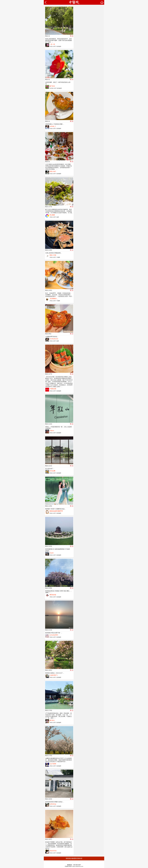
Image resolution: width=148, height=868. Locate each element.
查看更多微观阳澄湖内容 (74, 858)
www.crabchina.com (78, 866)
